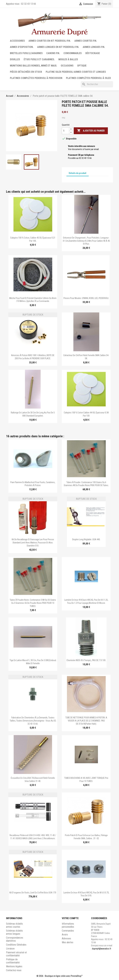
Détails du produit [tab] (78, 173)
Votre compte (70, 918)
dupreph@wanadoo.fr (102, 949)
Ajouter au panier (91, 131)
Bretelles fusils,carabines (26, 53)
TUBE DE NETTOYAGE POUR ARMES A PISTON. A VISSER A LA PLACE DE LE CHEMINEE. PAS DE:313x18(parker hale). (86, 721)
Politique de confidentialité (13, 961)
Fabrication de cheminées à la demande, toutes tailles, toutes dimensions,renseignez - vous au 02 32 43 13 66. (33, 721)
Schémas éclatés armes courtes (14, 925)
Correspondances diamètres (15, 939)
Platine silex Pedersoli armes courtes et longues (76, 72)
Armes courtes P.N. (86, 41)
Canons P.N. (53, 53)
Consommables (73, 53)
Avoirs (65, 935)
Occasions (67, 66)
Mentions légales (14, 966)
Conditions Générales (16, 945)
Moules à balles (68, 59)
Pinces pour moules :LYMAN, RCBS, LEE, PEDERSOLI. (86, 298)
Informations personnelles (68, 925)
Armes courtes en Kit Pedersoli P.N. (50, 41)
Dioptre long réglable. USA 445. (86, 539)
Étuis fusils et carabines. (39, 59)
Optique (82, 66)
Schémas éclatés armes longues (14, 932)
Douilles (15, 59)
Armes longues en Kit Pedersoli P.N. (58, 47)
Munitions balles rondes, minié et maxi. (33, 66)
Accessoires (17, 41)
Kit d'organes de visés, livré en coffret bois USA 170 (33, 893)
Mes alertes (68, 942)
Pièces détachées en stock (26, 72)
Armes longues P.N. (94, 47)
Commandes (68, 931)
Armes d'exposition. (22, 47)
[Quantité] (66, 131)
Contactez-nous (14, 970)
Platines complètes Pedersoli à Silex (88, 78)
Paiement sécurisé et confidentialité (16, 954)
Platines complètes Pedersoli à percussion (36, 78)
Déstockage (93, 53)
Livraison (10, 949)
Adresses (66, 938)
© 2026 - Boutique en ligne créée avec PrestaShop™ (60, 976)
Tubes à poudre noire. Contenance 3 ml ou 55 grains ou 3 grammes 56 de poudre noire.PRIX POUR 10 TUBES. (33, 603)
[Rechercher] (97, 84)
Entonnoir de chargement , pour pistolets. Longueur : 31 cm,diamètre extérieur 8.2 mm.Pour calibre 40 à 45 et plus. (86, 241)
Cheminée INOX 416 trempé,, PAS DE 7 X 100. (86, 660)
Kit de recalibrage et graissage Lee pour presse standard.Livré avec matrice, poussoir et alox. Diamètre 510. (33, 543)
